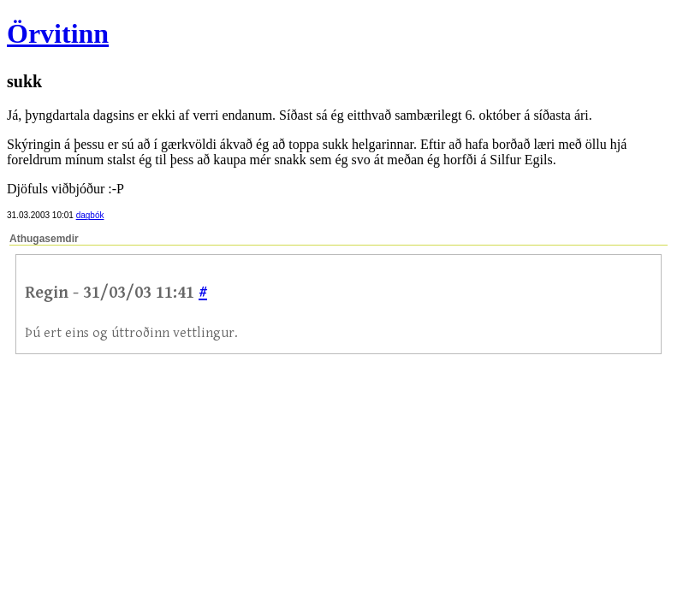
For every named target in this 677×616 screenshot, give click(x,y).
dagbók (90, 215)
